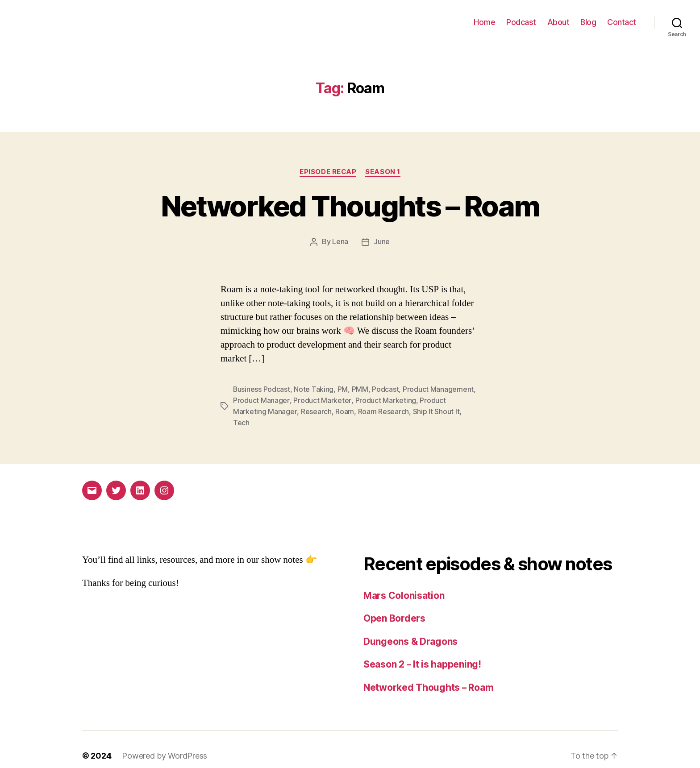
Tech (471, 410)
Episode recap (328, 172)
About (558, 22)
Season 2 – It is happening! (423, 651)
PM (343, 389)
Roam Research (383, 410)
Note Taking (314, 389)
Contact (622, 22)
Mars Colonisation (404, 583)
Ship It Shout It (436, 410)
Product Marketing (385, 399)
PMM (360, 389)
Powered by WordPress (165, 743)
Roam (344, 410)
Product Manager (261, 399)
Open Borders (394, 605)
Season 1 (383, 172)
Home (484, 22)
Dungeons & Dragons (410, 629)
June (382, 241)
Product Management (439, 389)
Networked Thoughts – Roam (350, 206)
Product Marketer (322, 399)
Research (316, 410)
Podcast (521, 22)
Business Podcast (262, 389)
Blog (588, 22)
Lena (340, 241)
